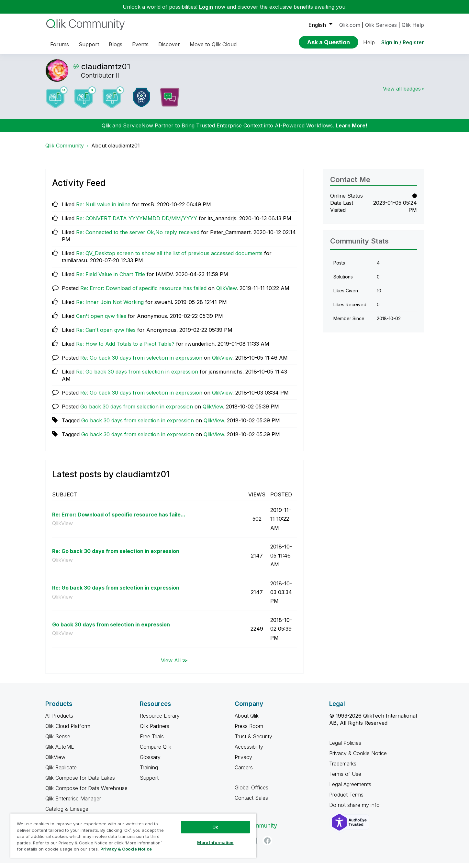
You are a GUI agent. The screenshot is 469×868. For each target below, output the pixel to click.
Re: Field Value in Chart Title (111, 279)
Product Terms (346, 799)
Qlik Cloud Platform (68, 731)
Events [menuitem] (140, 44)
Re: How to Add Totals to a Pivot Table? (125, 349)
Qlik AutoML (60, 752)
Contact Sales (251, 803)
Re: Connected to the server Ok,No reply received (138, 237)
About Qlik (247, 721)
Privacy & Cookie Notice (358, 758)
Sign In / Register (403, 42)
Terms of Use (345, 779)
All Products (59, 721)
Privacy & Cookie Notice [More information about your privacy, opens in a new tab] (126, 849)
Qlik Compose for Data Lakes (80, 783)
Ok (215, 827)
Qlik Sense (58, 741)
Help (369, 42)
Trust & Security (253, 741)
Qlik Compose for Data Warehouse (86, 793)
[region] (133, 835)
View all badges (402, 93)
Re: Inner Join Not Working (110, 307)
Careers (244, 772)
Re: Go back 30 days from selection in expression (141, 363)
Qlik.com (350, 25)
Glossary (150, 762)
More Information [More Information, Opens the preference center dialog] (215, 842)
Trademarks (343, 768)
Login (206, 7)
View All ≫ (174, 665)
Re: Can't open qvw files (106, 335)
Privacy (243, 762)
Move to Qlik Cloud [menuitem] (213, 44)
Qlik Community (65, 150)
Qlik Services (381, 25)
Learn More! (352, 130)
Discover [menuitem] (169, 44)
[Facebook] (267, 845)
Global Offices (251, 792)
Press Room (249, 731)
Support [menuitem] (89, 44)
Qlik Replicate (61, 772)
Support (149, 783)
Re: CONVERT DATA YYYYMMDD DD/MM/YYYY (137, 223)
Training (149, 772)
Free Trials (152, 741)
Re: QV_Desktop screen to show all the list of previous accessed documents (169, 258)
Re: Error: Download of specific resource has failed (143, 293)
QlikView (226, 293)
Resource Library (160, 721)
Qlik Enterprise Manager (73, 803)
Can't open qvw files (101, 321)
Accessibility (249, 752)
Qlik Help (413, 25)
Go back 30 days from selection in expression (137, 411)
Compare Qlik (156, 752)
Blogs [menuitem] (116, 44)
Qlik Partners (155, 731)
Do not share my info (355, 810)
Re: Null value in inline (103, 209)
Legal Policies (345, 748)
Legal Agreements (350, 789)
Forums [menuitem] (60, 44)
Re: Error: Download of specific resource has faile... (119, 519)
